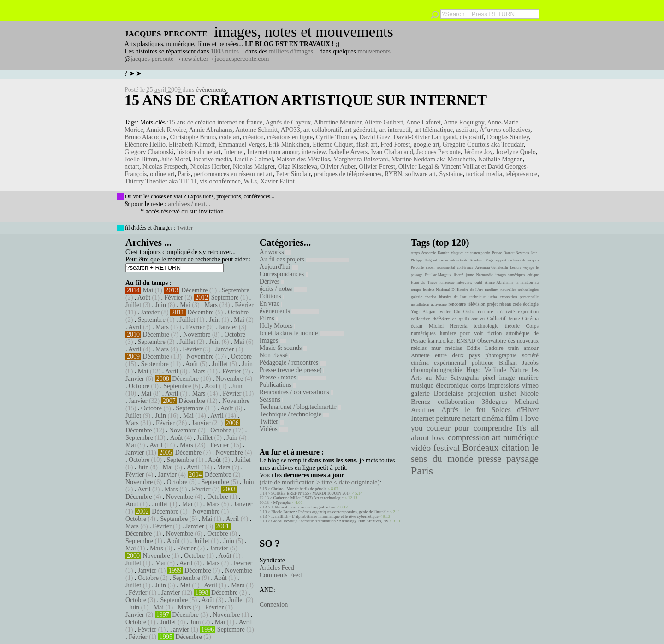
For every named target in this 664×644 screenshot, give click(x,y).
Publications (278, 385)
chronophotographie (437, 370)
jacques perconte (152, 59)
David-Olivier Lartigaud (425, 137)
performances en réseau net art (233, 174)
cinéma (492, 418)
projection (482, 393)
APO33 (290, 130)
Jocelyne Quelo (516, 152)
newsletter (195, 59)
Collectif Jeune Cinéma (513, 319)
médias (454, 348)
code (517, 304)
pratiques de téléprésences (348, 174)
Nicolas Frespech (165, 167)
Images (273, 340)
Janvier (150, 312)
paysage (522, 459)
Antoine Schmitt (256, 130)
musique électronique (440, 385)
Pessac (497, 253)
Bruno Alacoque (145, 137)
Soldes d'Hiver (515, 410)
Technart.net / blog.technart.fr (300, 407)
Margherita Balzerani (361, 159)
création (253, 137)
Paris (184, 174)
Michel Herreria (448, 326)
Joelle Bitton (141, 159)
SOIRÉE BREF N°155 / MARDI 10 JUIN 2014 (311, 493)
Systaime (451, 174)
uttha (493, 297)
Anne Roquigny (464, 122)
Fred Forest (395, 145)
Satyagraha (465, 378)
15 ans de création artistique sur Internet (306, 100)
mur (436, 348)
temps (415, 253)
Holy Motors (277, 326)
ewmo (444, 260)
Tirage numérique (441, 282)
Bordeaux (481, 448)
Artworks (275, 252)
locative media (212, 159)
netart (132, 167)
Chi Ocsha (464, 311)
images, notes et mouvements (304, 32)
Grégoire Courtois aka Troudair (483, 145)
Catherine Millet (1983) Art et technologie (308, 498)
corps (478, 385)
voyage (529, 268)
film (512, 418)
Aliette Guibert (384, 122)
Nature (519, 370)
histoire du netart (199, 152)
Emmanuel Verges (242, 145)
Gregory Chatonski (149, 152)
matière (529, 378)
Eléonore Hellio (145, 145)
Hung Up (418, 282)
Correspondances (284, 274)
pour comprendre (483, 428)
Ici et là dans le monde (302, 333)
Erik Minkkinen (289, 145)
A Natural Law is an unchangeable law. (304, 507)
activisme (439, 304)
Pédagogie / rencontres (293, 363)
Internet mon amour (273, 152)
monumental (446, 268)
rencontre (457, 304)
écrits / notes (283, 289)
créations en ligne (290, 137)
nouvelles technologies (519, 290)
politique (483, 363)
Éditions (272, 296)
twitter (445, 311)
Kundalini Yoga (482, 260)
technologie (486, 326)
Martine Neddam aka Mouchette (433, 159)
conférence (465, 268)
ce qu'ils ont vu (468, 319)
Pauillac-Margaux (438, 275)
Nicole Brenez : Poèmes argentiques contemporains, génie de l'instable (330, 512)
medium (491, 290)
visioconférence (220, 181)
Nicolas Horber (210, 167)
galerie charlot (424, 297)
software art (421, 174)
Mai (148, 290)
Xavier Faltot (277, 181)
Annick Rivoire (166, 130)
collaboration (456, 402)
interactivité (459, 260)
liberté (458, 275)
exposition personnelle (519, 297)
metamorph (516, 260)
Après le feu (463, 410)
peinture (448, 419)
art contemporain (477, 253)
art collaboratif (323, 130)
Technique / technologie (294, 414)
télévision (477, 304)
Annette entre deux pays (445, 355)
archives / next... (189, 204)
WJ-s (251, 181)
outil (479, 282)
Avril (135, 327)
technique (477, 297)
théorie (512, 326)
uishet (508, 393)
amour (531, 348)
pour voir (472, 333)
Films (269, 318)
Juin (161, 305)
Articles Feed (277, 568)
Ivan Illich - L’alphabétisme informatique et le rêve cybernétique (325, 516)
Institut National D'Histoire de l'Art (453, 290)
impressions (504, 385)
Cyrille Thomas (336, 137)
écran (417, 326)
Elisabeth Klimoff (192, 145)
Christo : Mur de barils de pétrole (299, 489)
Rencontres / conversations (296, 392)
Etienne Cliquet (333, 145)
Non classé (275, 355)
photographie (501, 355)
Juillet (133, 305)
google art (426, 145)
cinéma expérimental (439, 363)
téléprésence (521, 174)
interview (314, 152)
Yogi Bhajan (423, 311)
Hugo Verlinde (486, 370)
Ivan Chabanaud (392, 152)
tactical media (484, 174)
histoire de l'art (453, 297)
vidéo (421, 448)
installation (420, 304)
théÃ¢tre (441, 319)
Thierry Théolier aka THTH (160, 181)
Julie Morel (175, 159)
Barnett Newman (516, 253)
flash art (367, 145)
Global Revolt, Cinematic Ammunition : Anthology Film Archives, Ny (330, 521)
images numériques (510, 275)
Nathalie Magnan (501, 159)
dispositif (472, 137)
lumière (448, 333)
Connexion (274, 605)
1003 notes (225, 51)
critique (533, 275)
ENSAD (466, 341)
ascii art (466, 130)
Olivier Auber (338, 167)
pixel (489, 378)
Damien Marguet (450, 253)
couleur (439, 428)
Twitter (184, 228)
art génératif (361, 130)
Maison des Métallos (303, 159)
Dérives (272, 281)
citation (515, 448)
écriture (486, 311)
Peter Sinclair (293, 174)
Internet (234, 152)
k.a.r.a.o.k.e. (441, 341)
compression (469, 437)
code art (229, 137)
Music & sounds (283, 348)
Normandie (485, 275)
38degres (494, 401)
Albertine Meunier (337, 122)
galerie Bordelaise (437, 393)
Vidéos (274, 429)
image (507, 378)
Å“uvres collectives (505, 130)
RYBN (393, 174)
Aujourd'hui (279, 267)
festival (447, 448)
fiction (495, 333)
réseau (505, 304)
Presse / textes (293, 377)
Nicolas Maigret (254, 167)
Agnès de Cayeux (288, 122)
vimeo (530, 385)
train (514, 348)
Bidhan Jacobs (519, 363)
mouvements (374, 51)
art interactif (395, 130)
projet (492, 304)
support (501, 260)
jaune (470, 275)
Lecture (516, 268)
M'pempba (282, 502)
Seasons (271, 399)
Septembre (236, 290)
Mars (211, 305)
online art (162, 174)
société (530, 355)
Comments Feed (281, 575)
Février (173, 298)
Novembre (197, 334)
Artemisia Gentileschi (492, 268)
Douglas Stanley (508, 137)
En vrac (271, 304)
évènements (211, 90)
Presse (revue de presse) (292, 370)
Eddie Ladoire (485, 348)
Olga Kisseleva (298, 167)
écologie (531, 304)
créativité (505, 311)
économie (429, 253)
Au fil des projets (304, 259)
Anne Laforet (423, 122)
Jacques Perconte (439, 152)
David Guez (375, 137)
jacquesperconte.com (242, 59)
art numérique (515, 437)
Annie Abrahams (211, 130)
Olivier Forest (377, 167)
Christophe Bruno (193, 137)
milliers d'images (291, 51)
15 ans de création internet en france (216, 122)
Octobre (238, 312)
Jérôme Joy (478, 152)
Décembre (195, 290)
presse (489, 459)
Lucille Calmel (254, 159)
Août (144, 298)
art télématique (433, 130)
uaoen (430, 268)
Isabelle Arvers (348, 152)
